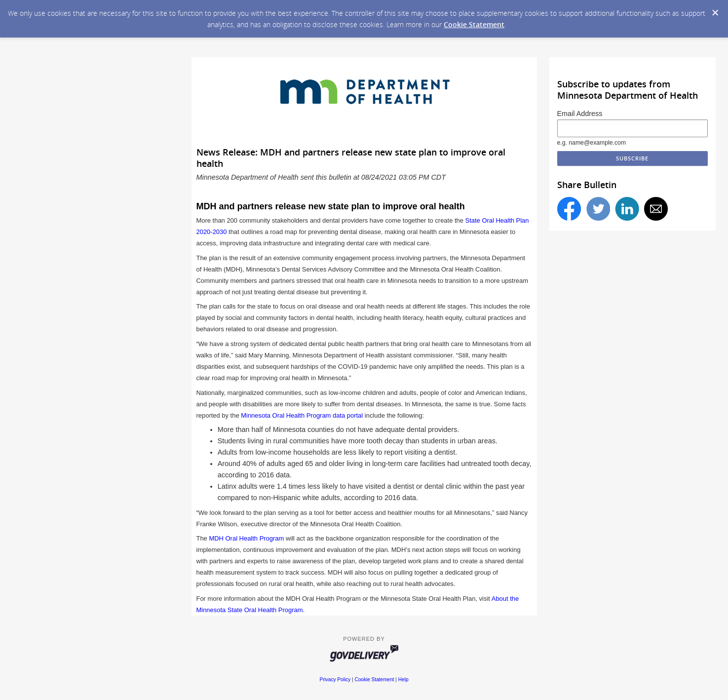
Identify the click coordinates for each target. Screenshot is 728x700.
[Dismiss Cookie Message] (715, 13)
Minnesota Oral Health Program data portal (302, 415)
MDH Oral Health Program (246, 538)
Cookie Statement (474, 24)
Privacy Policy (335, 680)
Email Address (580, 114)
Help (403, 680)
